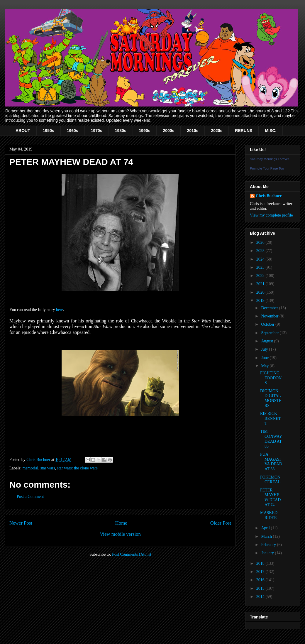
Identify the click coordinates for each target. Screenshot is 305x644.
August (267, 341)
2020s (217, 131)
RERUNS (244, 131)
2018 (261, 563)
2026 (261, 242)
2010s (193, 131)
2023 (261, 267)
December (270, 308)
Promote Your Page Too (267, 168)
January (268, 553)
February (269, 545)
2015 (261, 588)
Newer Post (21, 523)
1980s (121, 131)
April (266, 528)
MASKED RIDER (269, 515)
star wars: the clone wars (77, 468)
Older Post (221, 523)
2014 (261, 597)
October (268, 324)
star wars (48, 468)
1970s (97, 131)
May (265, 366)
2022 (261, 276)
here (60, 310)
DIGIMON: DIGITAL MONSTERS (271, 398)
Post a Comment (30, 497)
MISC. (271, 131)
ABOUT (23, 131)
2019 (261, 301)
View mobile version (120, 534)
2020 (261, 292)
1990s (145, 131)
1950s (49, 131)
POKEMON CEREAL (270, 480)
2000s (168, 131)
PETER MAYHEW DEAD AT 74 (270, 497)
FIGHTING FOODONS (271, 378)
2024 (261, 259)
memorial (30, 468)
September (270, 333)
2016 (261, 580)
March (267, 536)
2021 (261, 284)
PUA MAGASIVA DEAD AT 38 (271, 462)
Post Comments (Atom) (132, 554)
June (265, 358)
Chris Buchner (269, 196)
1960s (73, 131)
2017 (261, 572)
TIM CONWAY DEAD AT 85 (271, 439)
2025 (261, 251)
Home (121, 523)
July (265, 349)
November (270, 316)
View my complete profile (271, 215)
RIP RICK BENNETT (270, 419)
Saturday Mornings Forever (269, 159)
